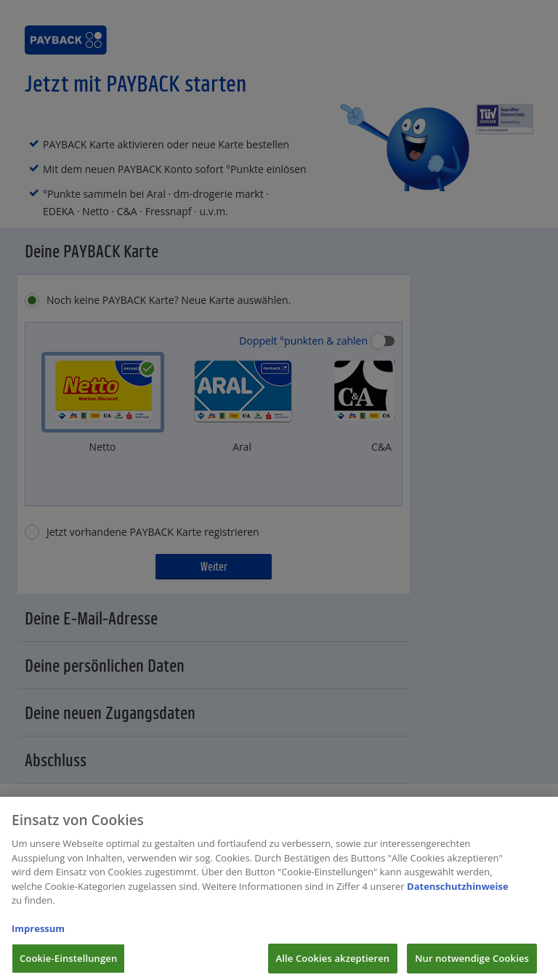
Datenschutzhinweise (458, 899)
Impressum (38, 941)
